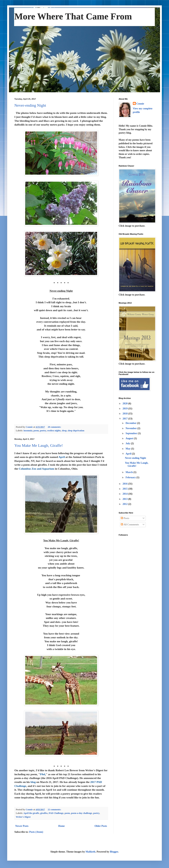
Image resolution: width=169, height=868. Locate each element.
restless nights (54, 431)
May (128, 449)
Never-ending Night (30, 105)
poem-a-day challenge (82, 813)
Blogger (114, 852)
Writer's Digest (23, 817)
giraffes (44, 813)
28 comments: (55, 427)
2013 (125, 499)
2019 (125, 409)
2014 (125, 494)
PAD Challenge (56, 813)
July (128, 443)
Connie (140, 104)
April (129, 454)
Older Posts (101, 826)
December (131, 423)
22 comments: (55, 810)
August (130, 438)
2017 (125, 419)
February (131, 477)
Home (61, 826)
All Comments (130, 525)
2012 (125, 504)
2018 (125, 414)
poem (36, 431)
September (132, 433)
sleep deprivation (76, 431)
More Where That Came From (73, 16)
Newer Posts (22, 826)
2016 (125, 484)
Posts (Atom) (36, 832)
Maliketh (90, 852)
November (131, 428)
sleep (64, 431)
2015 (125, 489)
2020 (125, 404)
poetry (43, 431)
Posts (125, 518)
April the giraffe (31, 813)
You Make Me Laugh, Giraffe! (39, 445)
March (129, 472)
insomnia (28, 431)
